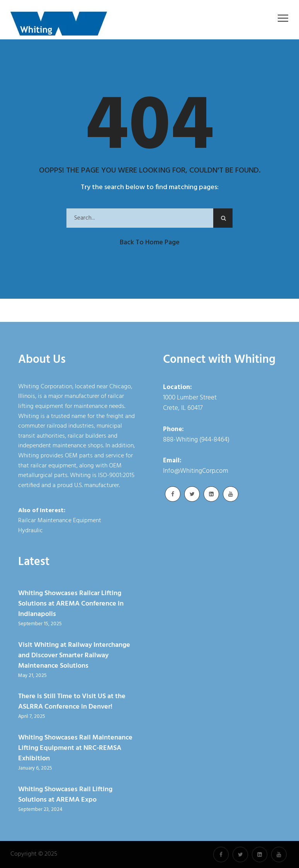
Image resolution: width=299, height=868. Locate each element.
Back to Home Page (150, 243)
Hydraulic (31, 531)
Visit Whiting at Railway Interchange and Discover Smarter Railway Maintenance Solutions (74, 656)
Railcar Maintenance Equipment (60, 521)
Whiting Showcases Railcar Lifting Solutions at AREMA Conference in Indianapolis (71, 604)
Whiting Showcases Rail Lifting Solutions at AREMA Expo (65, 795)
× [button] (251, 856)
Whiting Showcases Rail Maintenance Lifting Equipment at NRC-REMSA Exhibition (75, 748)
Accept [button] (232, 858)
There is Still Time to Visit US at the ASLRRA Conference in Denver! (72, 702)
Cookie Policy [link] (190, 858)
